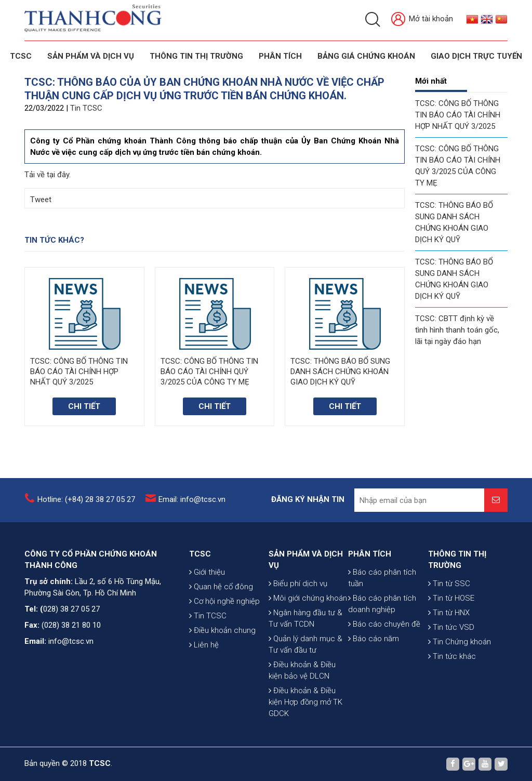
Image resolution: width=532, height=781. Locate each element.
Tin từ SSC (449, 584)
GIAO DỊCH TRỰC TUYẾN (476, 56)
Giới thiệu (207, 572)
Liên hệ (204, 645)
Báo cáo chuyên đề (384, 624)
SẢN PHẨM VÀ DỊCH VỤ (91, 56)
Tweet (41, 200)
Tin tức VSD (451, 627)
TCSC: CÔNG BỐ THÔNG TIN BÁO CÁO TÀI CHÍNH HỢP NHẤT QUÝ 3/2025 (458, 115)
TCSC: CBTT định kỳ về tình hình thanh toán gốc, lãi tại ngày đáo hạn (457, 330)
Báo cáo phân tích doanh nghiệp (382, 604)
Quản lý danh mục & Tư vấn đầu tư (305, 644)
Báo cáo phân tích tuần (382, 578)
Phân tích (280, 56)
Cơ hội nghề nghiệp (224, 601)
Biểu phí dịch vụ (298, 584)
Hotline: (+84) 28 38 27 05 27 (86, 499)
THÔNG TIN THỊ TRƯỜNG (196, 56)
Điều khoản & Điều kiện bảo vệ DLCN (302, 670)
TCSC (21, 56)
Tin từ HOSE (451, 598)
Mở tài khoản (422, 19)
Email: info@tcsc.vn (192, 499)
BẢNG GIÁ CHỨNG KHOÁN (366, 56)
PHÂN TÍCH (370, 554)
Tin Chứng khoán (460, 642)
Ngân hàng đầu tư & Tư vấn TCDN (305, 618)
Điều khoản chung (222, 630)
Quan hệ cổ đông (221, 587)
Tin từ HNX (449, 613)
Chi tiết (84, 406)
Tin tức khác (452, 656)
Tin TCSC (86, 108)
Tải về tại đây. (48, 175)
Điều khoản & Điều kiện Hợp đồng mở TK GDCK (305, 702)
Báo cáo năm (374, 639)
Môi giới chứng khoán (308, 598)
